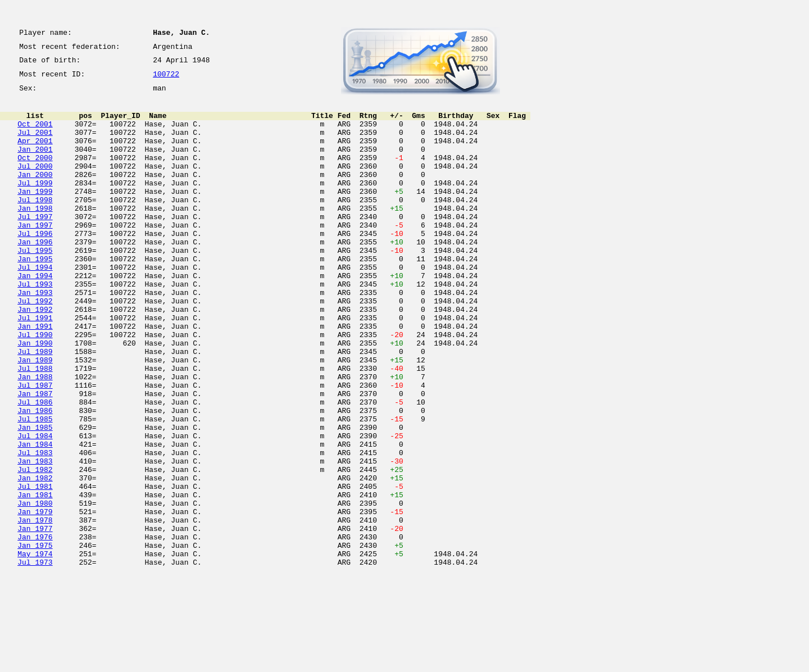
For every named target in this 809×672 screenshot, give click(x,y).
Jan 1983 (35, 538)
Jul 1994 (35, 306)
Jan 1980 (35, 589)
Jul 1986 (35, 467)
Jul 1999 (35, 205)
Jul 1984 (35, 508)
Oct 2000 (35, 174)
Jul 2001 (35, 144)
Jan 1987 (35, 457)
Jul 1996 (35, 265)
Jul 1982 (35, 548)
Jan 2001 (35, 164)
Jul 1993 (35, 326)
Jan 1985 (35, 498)
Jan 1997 (35, 255)
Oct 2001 (35, 134)
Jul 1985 (35, 488)
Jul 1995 (35, 285)
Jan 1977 (35, 619)
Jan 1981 (35, 579)
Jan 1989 (35, 417)
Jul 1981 (35, 569)
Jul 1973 (35, 660)
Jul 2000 (35, 184)
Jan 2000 (35, 194)
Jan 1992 (35, 356)
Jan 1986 (35, 478)
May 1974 (35, 650)
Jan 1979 (35, 599)
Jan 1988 (35, 437)
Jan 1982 (35, 559)
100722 (166, 80)
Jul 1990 (35, 387)
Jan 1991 (35, 376)
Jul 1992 (35, 346)
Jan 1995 (35, 296)
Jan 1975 (35, 639)
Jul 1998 (35, 225)
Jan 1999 (35, 215)
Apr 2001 (35, 154)
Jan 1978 (35, 609)
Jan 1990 (35, 397)
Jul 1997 (35, 245)
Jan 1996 (35, 275)
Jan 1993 (35, 336)
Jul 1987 (35, 447)
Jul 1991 (35, 366)
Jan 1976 (35, 629)
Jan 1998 (35, 235)
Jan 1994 (35, 316)
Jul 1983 (35, 528)
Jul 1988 (35, 427)
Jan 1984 (35, 518)
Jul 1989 (35, 407)
